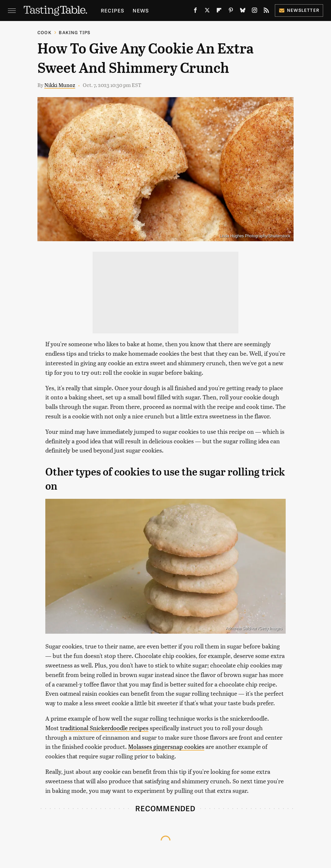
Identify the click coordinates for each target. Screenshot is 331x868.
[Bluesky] (243, 11)
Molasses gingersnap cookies (166, 746)
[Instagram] (254, 11)
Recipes (112, 10)
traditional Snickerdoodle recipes (104, 728)
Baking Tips (75, 32)
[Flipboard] (219, 11)
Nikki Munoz (60, 85)
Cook (44, 32)
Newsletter (299, 10)
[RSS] (266, 11)
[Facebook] (195, 11)
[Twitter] (207, 11)
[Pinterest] (231, 11)
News (141, 10)
